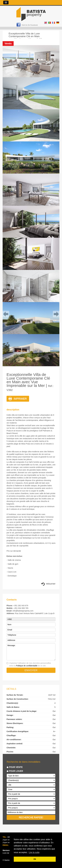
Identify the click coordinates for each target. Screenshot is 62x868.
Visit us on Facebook (30, 25)
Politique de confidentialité (27, 666)
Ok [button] (35, 859)
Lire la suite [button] (34, 852)
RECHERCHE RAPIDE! (31, 817)
